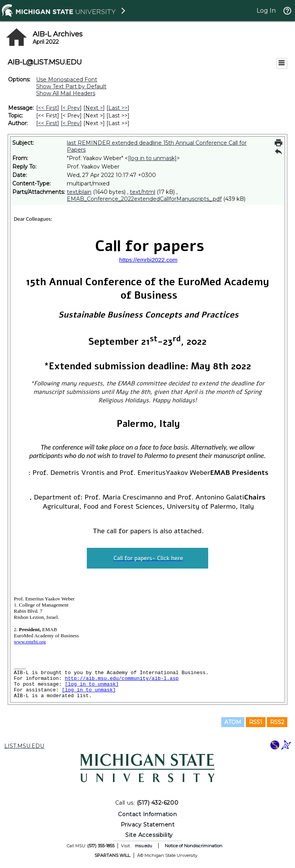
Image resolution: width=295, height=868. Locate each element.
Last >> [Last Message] (118, 108)
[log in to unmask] (152, 158)
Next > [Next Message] (94, 108)
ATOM (233, 722)
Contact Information (147, 814)
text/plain (79, 192)
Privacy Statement (148, 825)
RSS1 (256, 722)
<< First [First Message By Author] (48, 123)
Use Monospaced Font (67, 79)
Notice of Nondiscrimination (194, 846)
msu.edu (143, 846)
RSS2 (277, 722)
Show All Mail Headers (66, 93)
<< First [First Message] (48, 108)
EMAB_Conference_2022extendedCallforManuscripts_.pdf (144, 199)
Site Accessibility (149, 835)
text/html (143, 192)
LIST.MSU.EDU (24, 746)
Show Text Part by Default (71, 86)
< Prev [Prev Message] (71, 108)
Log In (266, 11)
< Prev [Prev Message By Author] (71, 123)
